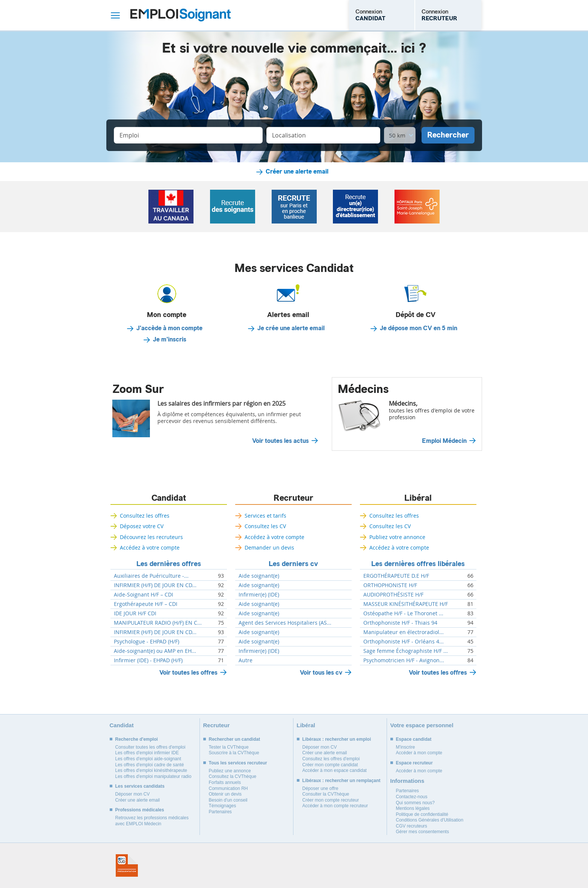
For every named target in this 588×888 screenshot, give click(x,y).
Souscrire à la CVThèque (234, 753)
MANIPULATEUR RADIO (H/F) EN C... (158, 623)
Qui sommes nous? (415, 803)
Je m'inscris (170, 340)
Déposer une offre (320, 788)
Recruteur (293, 498)
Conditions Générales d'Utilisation (430, 820)
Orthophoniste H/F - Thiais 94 (400, 623)
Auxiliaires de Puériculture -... (151, 576)
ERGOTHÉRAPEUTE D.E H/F (396, 576)
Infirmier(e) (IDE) (259, 595)
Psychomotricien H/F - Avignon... (404, 660)
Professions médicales (140, 810)
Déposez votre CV (142, 526)
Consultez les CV (265, 526)
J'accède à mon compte (169, 328)
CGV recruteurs (412, 826)
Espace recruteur (414, 763)
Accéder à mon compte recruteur (335, 806)
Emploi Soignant (181, 15)
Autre (246, 660)
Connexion (370, 15)
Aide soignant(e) (259, 576)
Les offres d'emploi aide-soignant (148, 759)
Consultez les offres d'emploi (331, 759)
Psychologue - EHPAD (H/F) (147, 642)
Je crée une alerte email (291, 328)
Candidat (169, 498)
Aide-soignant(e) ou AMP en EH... (155, 651)
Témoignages (223, 806)
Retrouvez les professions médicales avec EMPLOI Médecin (152, 821)
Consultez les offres (145, 516)
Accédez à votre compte (150, 547)
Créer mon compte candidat (330, 765)
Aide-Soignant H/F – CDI (144, 595)
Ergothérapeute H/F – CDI (146, 604)
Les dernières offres (169, 564)
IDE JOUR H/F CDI (135, 613)
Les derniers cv (293, 564)
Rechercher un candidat (235, 739)
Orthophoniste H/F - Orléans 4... (404, 642)
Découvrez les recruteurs (151, 537)
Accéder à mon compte (419, 753)
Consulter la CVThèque (326, 794)
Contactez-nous (412, 797)
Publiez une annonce (230, 771)
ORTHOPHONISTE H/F (390, 585)
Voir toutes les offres (188, 673)
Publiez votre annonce (397, 537)
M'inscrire (406, 747)
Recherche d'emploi (137, 739)
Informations (407, 781)
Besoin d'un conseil (228, 800)
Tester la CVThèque (229, 747)
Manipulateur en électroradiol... (404, 632)
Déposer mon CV (133, 794)
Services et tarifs (265, 516)
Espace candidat (414, 739)
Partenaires (220, 812)
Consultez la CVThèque (233, 776)
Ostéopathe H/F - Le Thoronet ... (403, 613)
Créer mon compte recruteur (331, 800)
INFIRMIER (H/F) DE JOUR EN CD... (155, 585)
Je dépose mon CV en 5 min (419, 328)
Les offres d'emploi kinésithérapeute (151, 770)
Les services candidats (140, 786)
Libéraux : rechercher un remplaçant (342, 781)
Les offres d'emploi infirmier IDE (147, 753)
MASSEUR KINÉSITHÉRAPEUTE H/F (406, 604)
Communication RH (228, 788)
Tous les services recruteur (238, 763)
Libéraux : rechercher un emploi (337, 739)
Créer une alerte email (297, 172)
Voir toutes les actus (280, 441)
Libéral (418, 498)
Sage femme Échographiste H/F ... (406, 651)
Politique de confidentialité (422, 814)
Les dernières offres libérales (418, 564)
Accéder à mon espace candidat (335, 770)
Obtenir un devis (225, 794)
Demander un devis (269, 547)
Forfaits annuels (225, 782)
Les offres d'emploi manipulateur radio (153, 776)
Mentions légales (413, 808)
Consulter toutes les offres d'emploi (150, 747)
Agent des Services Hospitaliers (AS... (285, 623)
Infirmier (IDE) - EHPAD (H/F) (148, 660)
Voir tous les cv (321, 673)
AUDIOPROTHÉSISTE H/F (393, 595)
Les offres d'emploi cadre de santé (150, 765)
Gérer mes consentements (422, 832)
